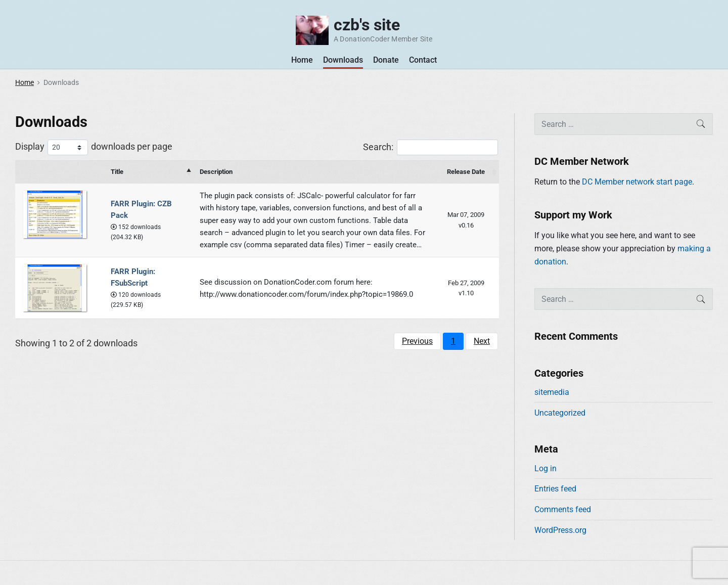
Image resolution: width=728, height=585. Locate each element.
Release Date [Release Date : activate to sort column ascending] (466, 172)
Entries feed (555, 489)
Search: (430, 147)
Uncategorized (560, 413)
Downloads (343, 60)
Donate (386, 60)
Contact (423, 60)
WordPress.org (560, 530)
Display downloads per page (94, 147)
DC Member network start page (637, 182)
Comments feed (563, 509)
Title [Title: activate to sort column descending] (117, 172)
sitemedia (552, 392)
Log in (545, 468)
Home (302, 60)
